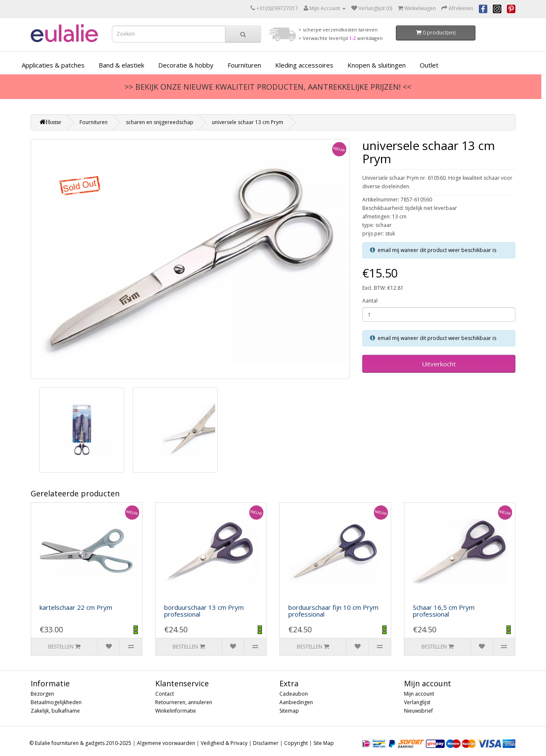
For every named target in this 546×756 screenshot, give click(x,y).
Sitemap (289, 711)
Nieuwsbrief (418, 711)
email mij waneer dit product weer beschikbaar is (437, 250)
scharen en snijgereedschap (160, 122)
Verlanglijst (417, 702)
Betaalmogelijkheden (56, 702)
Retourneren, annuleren (184, 702)
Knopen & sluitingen (377, 65)
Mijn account (419, 694)
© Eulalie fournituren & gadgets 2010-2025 (80, 743)
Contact (165, 694)
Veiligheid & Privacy (224, 743)
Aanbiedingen (296, 702)
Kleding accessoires (304, 65)
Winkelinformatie (176, 711)
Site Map (324, 743)
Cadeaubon (294, 694)
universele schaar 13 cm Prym (247, 122)
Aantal (370, 301)
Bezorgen (42, 694)
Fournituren (244, 65)
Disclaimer (266, 743)
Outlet (429, 65)
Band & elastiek (121, 65)
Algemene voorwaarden (166, 743)
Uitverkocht (439, 364)
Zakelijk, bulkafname (55, 711)
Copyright (296, 743)
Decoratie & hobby (186, 65)
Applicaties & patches (53, 65)
